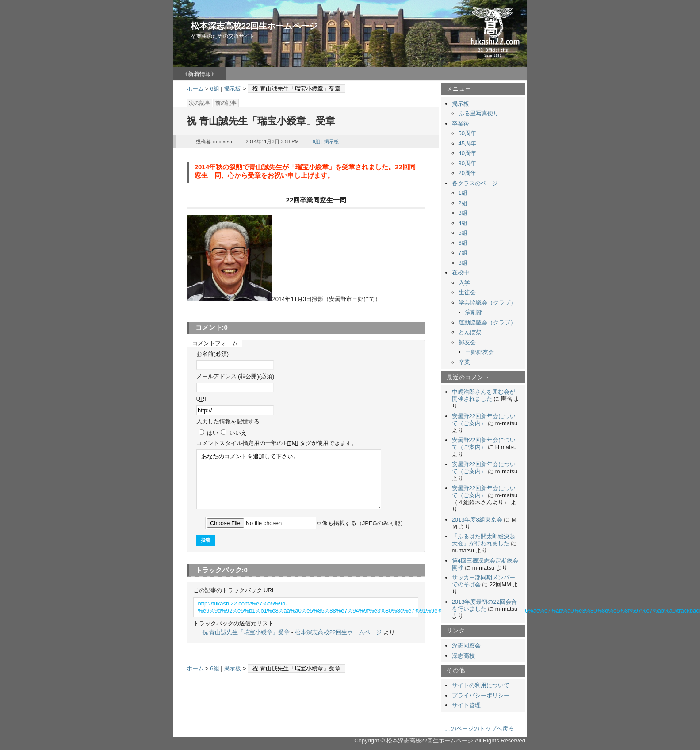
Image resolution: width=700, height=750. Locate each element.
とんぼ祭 (470, 332)
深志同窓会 (466, 645)
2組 (463, 203)
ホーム (195, 89)
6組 (214, 89)
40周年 (467, 153)
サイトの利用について (481, 685)
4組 (463, 223)
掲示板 (232, 89)
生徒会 (467, 292)
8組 (463, 263)
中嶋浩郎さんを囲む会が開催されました (484, 395)
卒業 (464, 362)
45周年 (467, 143)
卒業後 (461, 124)
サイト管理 (466, 705)
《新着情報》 (199, 74)
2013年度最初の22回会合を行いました (484, 605)
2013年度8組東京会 (477, 520)
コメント (277, 443)
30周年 (467, 163)
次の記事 (199, 103)
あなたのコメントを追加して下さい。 (289, 479)
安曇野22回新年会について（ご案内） (484, 420)
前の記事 (226, 103)
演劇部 (474, 312)
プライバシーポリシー (481, 695)
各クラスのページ (475, 183)
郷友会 (467, 342)
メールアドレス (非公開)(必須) (235, 376)
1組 (463, 193)
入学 (464, 283)
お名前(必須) (213, 354)
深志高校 (463, 656)
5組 (463, 233)
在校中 (461, 272)
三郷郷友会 (480, 352)
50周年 (467, 133)
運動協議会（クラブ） (487, 322)
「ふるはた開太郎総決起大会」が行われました (484, 540)
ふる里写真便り (479, 113)
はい (213, 433)
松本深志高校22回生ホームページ (254, 26)
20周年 (467, 173)
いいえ (238, 433)
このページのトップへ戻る (479, 729)
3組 (463, 213)
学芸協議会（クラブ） (487, 303)
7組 (463, 253)
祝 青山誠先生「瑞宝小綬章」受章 (246, 632)
